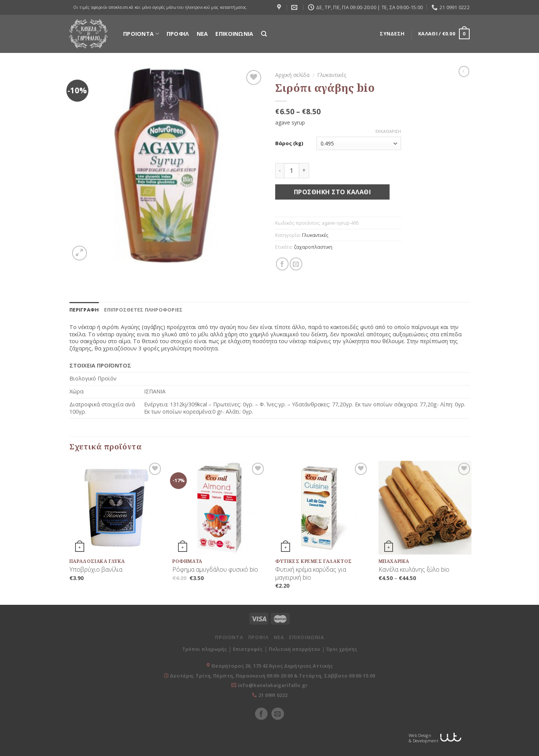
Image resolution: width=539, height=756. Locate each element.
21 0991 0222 (273, 695)
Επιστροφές (248, 649)
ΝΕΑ (202, 34)
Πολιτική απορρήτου (294, 649)
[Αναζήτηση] (264, 34)
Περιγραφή (84, 310)
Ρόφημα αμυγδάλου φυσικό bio (215, 570)
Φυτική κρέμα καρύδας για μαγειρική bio (311, 574)
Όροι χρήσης (342, 649)
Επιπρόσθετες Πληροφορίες (143, 310)
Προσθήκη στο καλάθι (332, 192)
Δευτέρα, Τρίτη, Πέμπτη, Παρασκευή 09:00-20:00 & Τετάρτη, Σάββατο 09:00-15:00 (272, 676)
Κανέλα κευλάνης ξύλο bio (414, 570)
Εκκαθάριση (388, 131)
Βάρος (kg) (289, 143)
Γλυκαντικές (332, 75)
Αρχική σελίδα (292, 75)
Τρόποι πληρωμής (205, 649)
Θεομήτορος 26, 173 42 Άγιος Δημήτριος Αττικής (272, 666)
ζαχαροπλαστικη (313, 247)
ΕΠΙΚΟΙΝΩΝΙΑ (234, 34)
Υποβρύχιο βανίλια (96, 570)
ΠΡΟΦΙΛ (178, 34)
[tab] (84, 310)
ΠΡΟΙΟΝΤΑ (141, 34)
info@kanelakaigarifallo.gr (273, 685)
